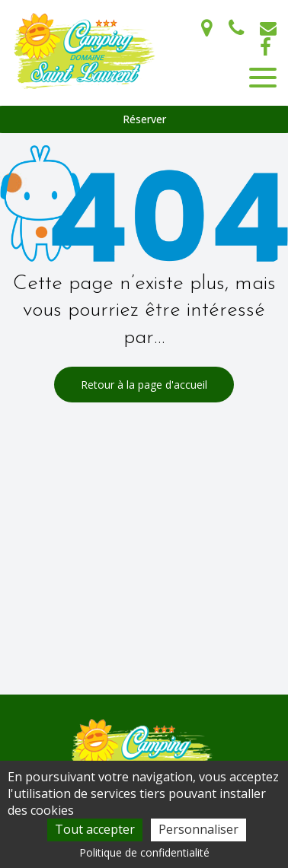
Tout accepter (95, 829)
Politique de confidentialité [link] (144, 852)
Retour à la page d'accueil (144, 385)
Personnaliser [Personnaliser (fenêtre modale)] (198, 829)
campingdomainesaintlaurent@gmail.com (268, 28)
